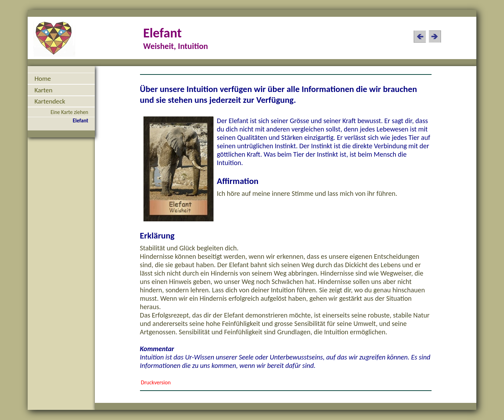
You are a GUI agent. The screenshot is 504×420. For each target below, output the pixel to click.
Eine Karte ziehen (69, 112)
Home (43, 79)
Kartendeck (50, 101)
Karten (43, 90)
